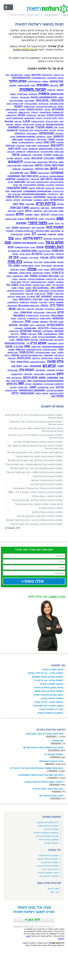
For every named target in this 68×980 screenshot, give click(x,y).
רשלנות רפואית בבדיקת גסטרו (48, 476)
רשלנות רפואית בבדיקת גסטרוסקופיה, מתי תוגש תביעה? (34, 464)
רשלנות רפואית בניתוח (52, 698)
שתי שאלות (58, 741)
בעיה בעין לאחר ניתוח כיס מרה (48, 789)
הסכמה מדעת (52, 843)
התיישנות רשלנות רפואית (46, 833)
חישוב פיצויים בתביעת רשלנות (48, 695)
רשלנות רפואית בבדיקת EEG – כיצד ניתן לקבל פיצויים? (35, 472)
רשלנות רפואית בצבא (48, 866)
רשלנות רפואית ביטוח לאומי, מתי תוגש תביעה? (39, 456)
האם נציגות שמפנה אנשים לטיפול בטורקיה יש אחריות (37, 768)
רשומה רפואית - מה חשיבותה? (48, 706)
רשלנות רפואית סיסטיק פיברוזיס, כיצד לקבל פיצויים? (36, 468)
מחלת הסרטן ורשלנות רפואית (49, 688)
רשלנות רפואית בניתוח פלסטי (49, 691)
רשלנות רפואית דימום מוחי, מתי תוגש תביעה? (40, 516)
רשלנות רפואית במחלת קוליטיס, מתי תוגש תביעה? (37, 500)
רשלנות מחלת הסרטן (48, 859)
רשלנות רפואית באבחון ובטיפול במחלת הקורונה (38, 442)
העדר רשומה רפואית (48, 873)
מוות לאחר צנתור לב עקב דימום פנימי (44, 734)
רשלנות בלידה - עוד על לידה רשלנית (46, 673)
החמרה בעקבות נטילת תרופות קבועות (44, 782)
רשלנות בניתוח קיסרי (48, 826)
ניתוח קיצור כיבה (50, 869)
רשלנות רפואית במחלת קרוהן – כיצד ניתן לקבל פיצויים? (34, 520)
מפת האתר (53, 889)
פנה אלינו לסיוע (47, 597)
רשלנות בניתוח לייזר (49, 840)
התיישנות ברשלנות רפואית (50, 713)
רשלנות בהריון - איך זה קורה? (48, 680)
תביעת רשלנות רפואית (47, 836)
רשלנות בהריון (51, 829)
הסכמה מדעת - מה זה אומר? (49, 702)
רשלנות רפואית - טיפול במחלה (47, 496)
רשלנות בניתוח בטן (49, 876)
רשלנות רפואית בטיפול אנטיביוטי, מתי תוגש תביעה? (37, 524)
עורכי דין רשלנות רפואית (51, 709)
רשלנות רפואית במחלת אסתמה (47, 480)
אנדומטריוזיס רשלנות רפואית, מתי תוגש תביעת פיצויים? (35, 452)
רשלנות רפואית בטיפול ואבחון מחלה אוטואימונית (38, 488)
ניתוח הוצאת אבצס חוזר (51, 796)
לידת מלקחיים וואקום (48, 822)
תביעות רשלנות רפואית (52, 684)
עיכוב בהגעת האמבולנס (51, 761)
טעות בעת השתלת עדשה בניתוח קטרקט (43, 747)
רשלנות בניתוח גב (50, 862)
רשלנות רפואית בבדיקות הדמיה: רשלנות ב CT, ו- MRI (36, 492)
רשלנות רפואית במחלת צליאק (47, 512)
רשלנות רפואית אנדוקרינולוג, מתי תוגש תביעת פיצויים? (35, 460)
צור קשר (54, 892)
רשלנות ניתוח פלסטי (49, 855)
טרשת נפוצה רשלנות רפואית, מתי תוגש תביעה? (39, 504)
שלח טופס (34, 581)
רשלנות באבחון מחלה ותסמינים (48, 677)
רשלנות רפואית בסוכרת (51, 508)
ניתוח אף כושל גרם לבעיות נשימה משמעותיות (41, 775)
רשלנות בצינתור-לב (54, 754)
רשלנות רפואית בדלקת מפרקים (47, 484)
